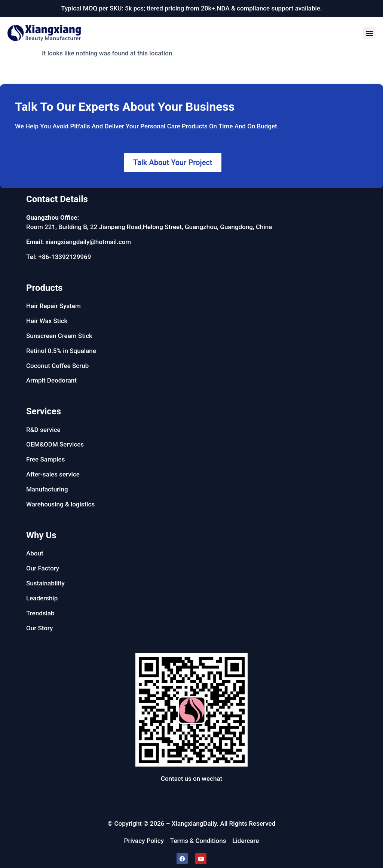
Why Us (41, 535)
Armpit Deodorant (51, 380)
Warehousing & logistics (60, 504)
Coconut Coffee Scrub (57, 366)
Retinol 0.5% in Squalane (61, 351)
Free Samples (45, 459)
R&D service (43, 430)
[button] (369, 33)
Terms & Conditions (198, 841)
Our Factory (43, 568)
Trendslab (40, 613)
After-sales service (53, 474)
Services (44, 411)
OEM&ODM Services (55, 444)
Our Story (39, 628)
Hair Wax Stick (47, 321)
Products (44, 288)
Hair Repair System (53, 306)
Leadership (42, 598)
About (35, 553)
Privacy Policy (144, 841)
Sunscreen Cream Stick (59, 336)
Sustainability (45, 583)
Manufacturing (47, 489)
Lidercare (246, 841)
